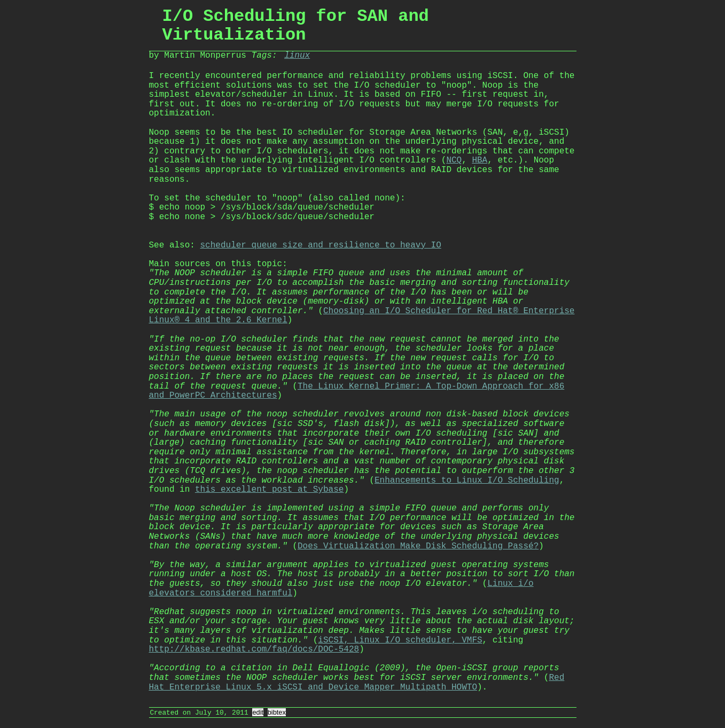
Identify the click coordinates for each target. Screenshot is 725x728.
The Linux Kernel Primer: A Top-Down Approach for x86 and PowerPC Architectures (357, 391)
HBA (480, 160)
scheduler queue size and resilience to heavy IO (321, 245)
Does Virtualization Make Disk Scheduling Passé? (418, 546)
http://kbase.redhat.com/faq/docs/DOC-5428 (254, 649)
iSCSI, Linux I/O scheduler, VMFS (400, 640)
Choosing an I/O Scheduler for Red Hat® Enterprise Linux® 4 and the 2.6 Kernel (362, 316)
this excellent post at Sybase (269, 490)
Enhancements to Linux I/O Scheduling (467, 481)
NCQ (454, 160)
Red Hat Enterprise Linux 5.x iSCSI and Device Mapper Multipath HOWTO (357, 683)
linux (297, 56)
